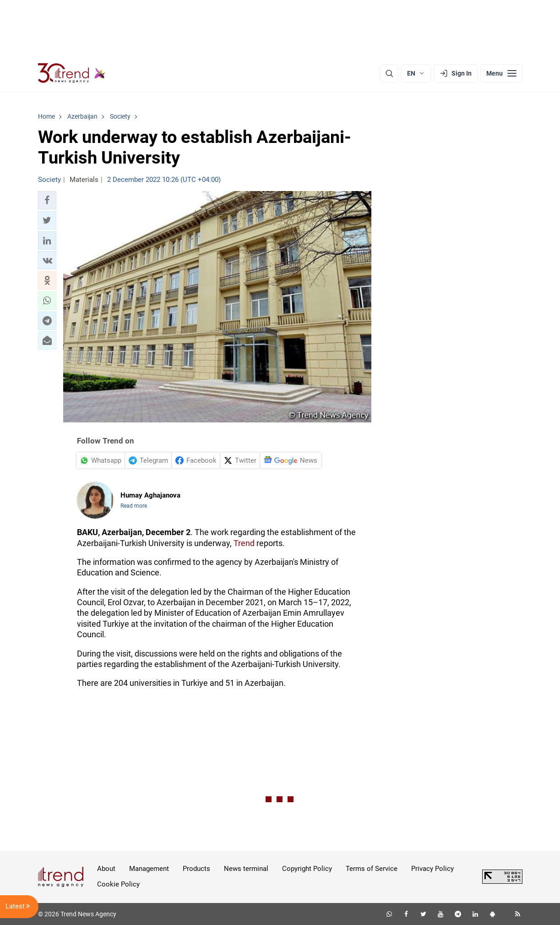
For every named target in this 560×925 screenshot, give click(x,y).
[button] (47, 200)
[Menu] (501, 73)
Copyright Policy (307, 869)
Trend (244, 543)
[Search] (389, 73)
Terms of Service (372, 869)
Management (149, 869)
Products (196, 869)
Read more (134, 506)
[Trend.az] (72, 73)
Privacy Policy (432, 869)
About (106, 869)
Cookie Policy (118, 884)
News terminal (246, 869)
